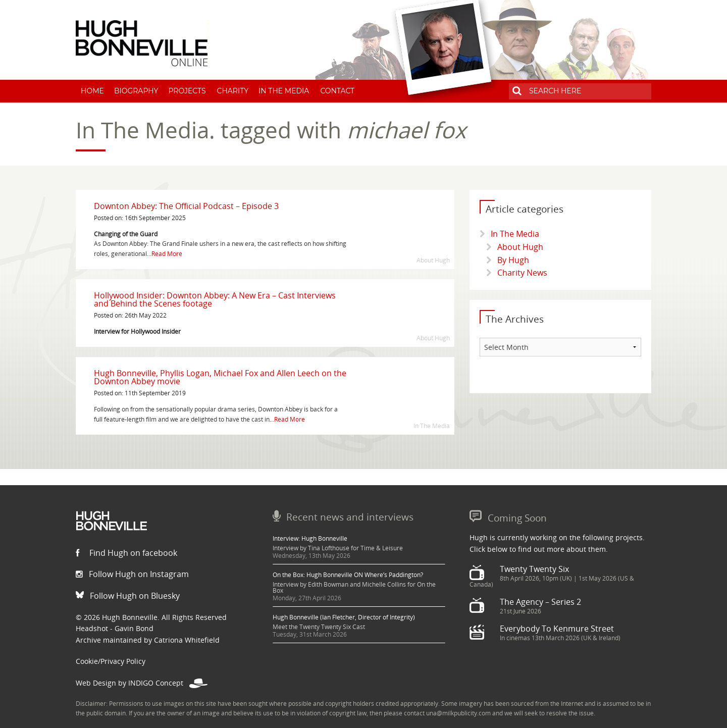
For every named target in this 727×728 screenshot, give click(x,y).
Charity (233, 91)
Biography (136, 91)
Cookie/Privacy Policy (111, 661)
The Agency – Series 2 (540, 602)
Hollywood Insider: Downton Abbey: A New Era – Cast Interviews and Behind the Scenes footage (215, 299)
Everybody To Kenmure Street (557, 629)
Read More (167, 254)
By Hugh (513, 260)
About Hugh (520, 247)
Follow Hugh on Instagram (132, 574)
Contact (337, 91)
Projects (187, 91)
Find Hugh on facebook (126, 553)
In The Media (284, 91)
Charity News (522, 273)
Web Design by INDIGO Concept (142, 683)
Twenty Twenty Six (534, 569)
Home (92, 91)
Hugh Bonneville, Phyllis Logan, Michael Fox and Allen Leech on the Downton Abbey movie (220, 377)
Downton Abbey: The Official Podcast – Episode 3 (186, 206)
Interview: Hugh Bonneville (310, 538)
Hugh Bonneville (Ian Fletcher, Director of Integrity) (344, 617)
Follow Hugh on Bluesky (128, 596)
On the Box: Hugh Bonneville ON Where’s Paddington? (348, 575)
